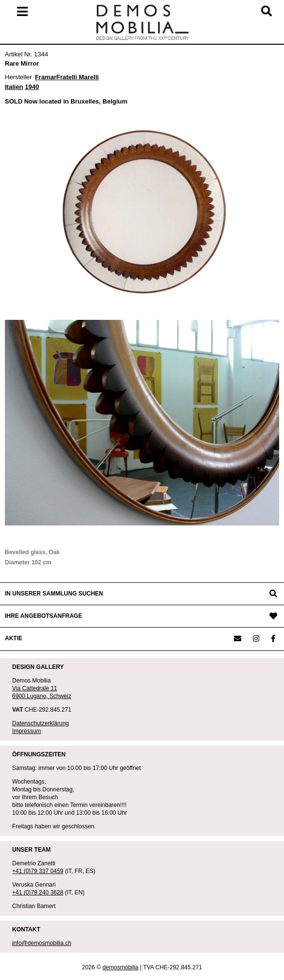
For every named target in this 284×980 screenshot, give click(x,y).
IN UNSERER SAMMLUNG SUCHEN (54, 594)
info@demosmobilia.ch (42, 943)
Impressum (27, 731)
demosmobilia (121, 967)
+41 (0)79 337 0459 (38, 871)
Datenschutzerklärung (41, 723)
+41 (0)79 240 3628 (38, 892)
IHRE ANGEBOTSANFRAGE (44, 616)
